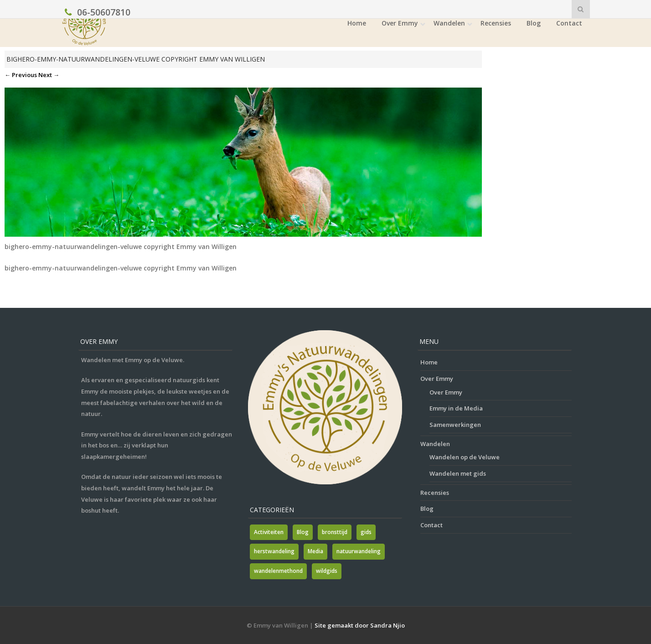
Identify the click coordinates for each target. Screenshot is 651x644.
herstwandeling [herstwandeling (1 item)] (274, 551)
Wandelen (449, 23)
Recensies (496, 23)
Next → (49, 75)
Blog (534, 23)
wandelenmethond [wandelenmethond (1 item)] (278, 571)
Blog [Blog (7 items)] (303, 532)
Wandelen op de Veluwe (465, 457)
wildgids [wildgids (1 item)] (327, 571)
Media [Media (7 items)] (315, 551)
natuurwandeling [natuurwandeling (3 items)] (359, 551)
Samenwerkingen (455, 425)
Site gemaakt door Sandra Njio (360, 625)
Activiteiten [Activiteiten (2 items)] (269, 532)
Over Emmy (400, 23)
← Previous (21, 75)
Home (357, 23)
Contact (569, 23)
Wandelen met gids (458, 473)
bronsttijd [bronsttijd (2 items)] (335, 532)
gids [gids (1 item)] (366, 532)
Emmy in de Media (456, 408)
